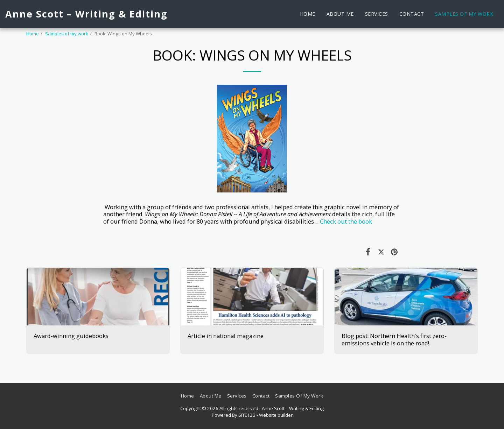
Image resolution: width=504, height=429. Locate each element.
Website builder (276, 415)
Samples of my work (67, 34)
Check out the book (346, 221)
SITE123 (247, 415)
